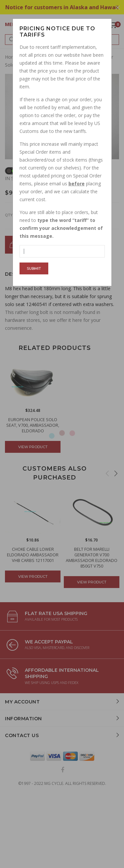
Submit (34, 268)
